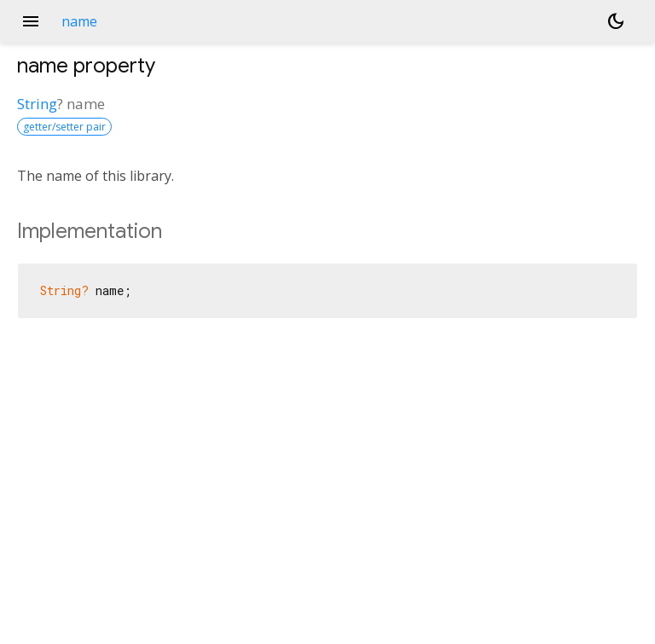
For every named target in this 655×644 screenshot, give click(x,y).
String (37, 104)
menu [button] (31, 21)
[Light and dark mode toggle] (616, 21)
